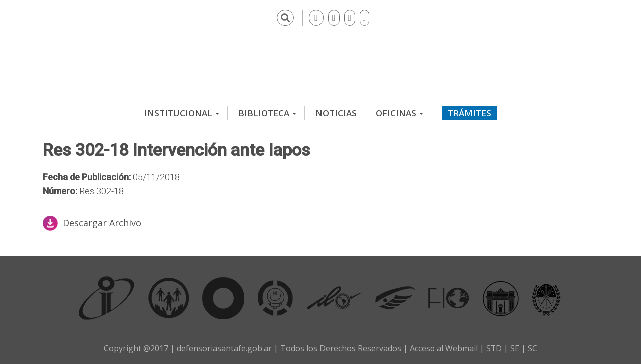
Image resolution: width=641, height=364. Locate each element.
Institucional (182, 112)
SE (515, 348)
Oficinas (399, 112)
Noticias (336, 112)
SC (533, 348)
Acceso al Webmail (443, 348)
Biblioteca (267, 112)
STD (494, 348)
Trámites (469, 112)
